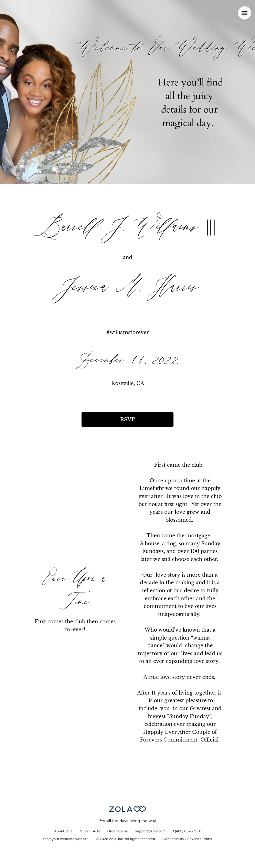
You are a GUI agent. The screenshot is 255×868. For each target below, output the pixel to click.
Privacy (193, 839)
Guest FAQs (90, 831)
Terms (207, 839)
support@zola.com (150, 831)
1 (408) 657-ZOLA (187, 831)
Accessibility (174, 839)
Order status (118, 831)
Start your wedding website (66, 839)
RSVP (128, 419)
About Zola (63, 831)
